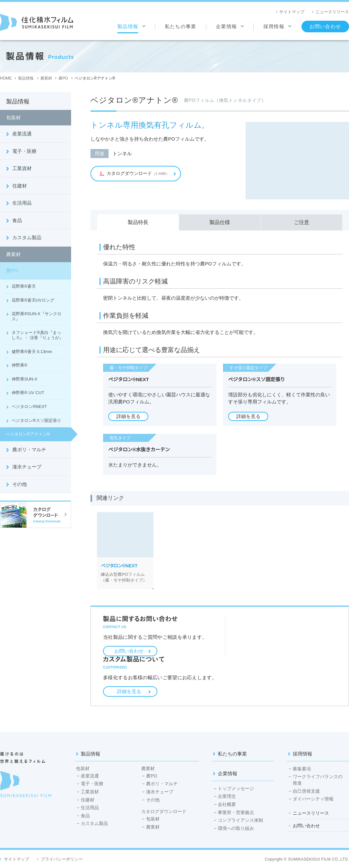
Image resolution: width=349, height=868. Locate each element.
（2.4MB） (134, 173)
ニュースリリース (332, 12)
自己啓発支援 (306, 791)
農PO (12, 270)
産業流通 (22, 134)
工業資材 (22, 168)
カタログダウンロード (164, 812)
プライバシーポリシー (62, 859)
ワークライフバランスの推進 (318, 780)
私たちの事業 (232, 754)
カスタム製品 (27, 237)
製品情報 (90, 754)
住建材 (20, 186)
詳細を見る (129, 691)
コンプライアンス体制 (240, 820)
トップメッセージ (236, 788)
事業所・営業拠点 (236, 812)
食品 (17, 220)
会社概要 (227, 804)
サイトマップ (292, 12)
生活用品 (22, 203)
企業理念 (227, 796)
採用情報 (302, 754)
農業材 (13, 254)
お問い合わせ (129, 651)
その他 (20, 484)
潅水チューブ (27, 467)
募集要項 (302, 769)
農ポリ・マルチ (29, 450)
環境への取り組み (236, 828)
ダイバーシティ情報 (313, 799)
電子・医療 (24, 151)
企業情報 (227, 773)
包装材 (13, 118)
